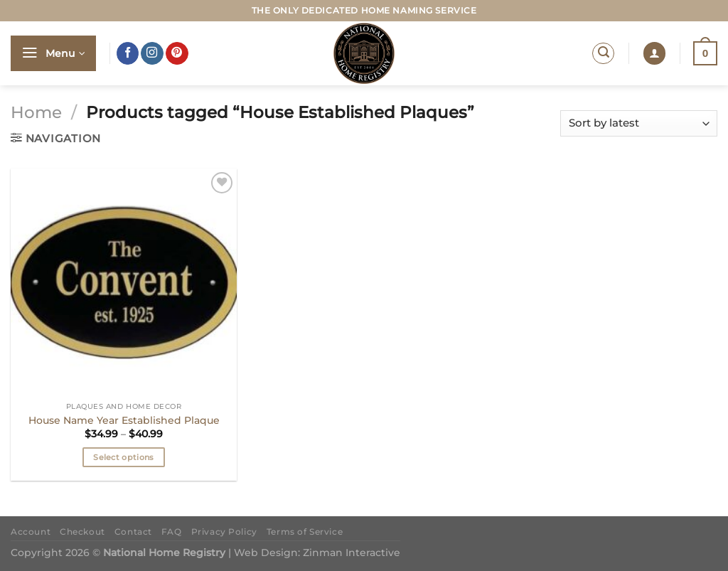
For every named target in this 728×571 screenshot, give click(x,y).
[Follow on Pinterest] (177, 53)
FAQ (172, 532)
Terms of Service (305, 532)
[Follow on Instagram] (152, 53)
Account (31, 532)
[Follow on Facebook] (128, 53)
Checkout (82, 532)
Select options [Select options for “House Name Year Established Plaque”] (124, 457)
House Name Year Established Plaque (124, 420)
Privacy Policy (224, 532)
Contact (133, 532)
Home (36, 112)
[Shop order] (639, 123)
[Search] (603, 54)
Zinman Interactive (352, 553)
